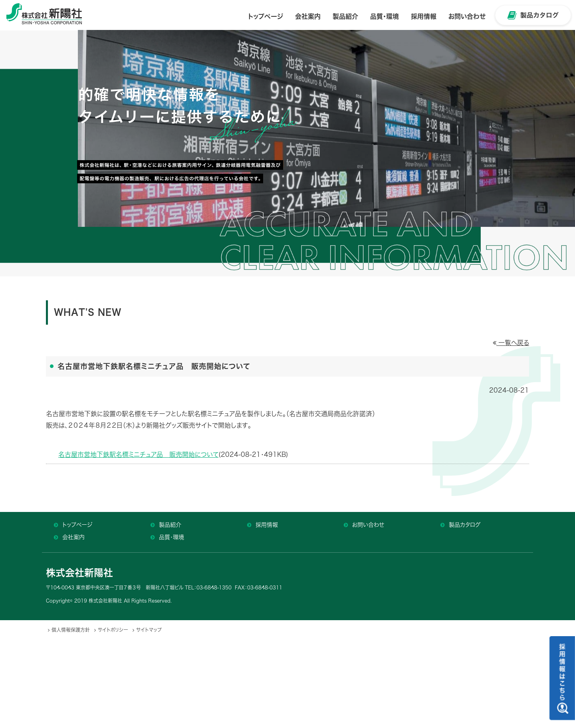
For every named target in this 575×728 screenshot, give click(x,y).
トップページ (77, 525)
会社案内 (73, 537)
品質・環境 (172, 537)
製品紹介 (170, 525)
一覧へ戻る (511, 343)
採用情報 (267, 525)
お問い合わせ (368, 525)
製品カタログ (465, 525)
